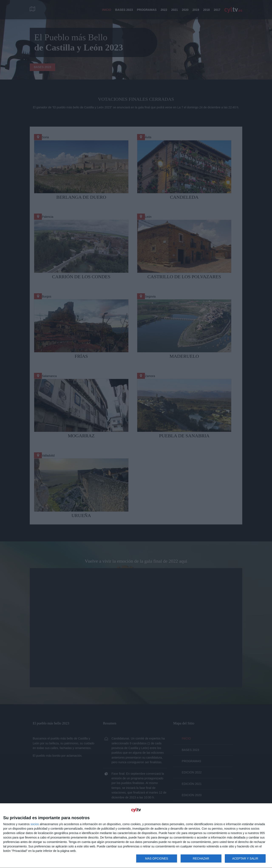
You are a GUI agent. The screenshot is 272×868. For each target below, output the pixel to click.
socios (35, 824)
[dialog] (136, 836)
